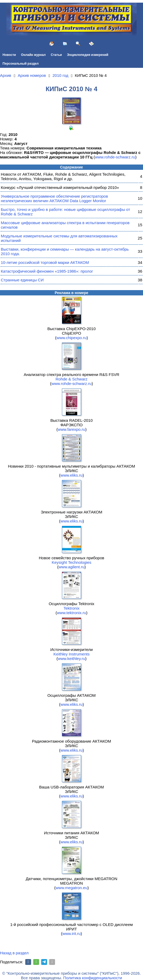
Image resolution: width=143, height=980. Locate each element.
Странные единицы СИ (22, 280)
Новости (9, 55)
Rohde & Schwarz (71, 379)
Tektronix (71, 608)
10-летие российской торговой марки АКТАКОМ (45, 262)
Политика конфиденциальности (93, 978)
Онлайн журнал (33, 55)
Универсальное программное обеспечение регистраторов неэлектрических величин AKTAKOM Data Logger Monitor (54, 198)
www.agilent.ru (71, 567)
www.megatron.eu (71, 888)
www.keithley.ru (71, 658)
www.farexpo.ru (71, 429)
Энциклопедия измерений (88, 55)
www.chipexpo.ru (71, 338)
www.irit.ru (71, 934)
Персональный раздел (21, 64)
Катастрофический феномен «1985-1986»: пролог (47, 271)
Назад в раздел (14, 953)
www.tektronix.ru (71, 613)
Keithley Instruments (71, 654)
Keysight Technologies (72, 562)
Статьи (56, 55)
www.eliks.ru (71, 475)
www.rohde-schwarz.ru (115, 157)
